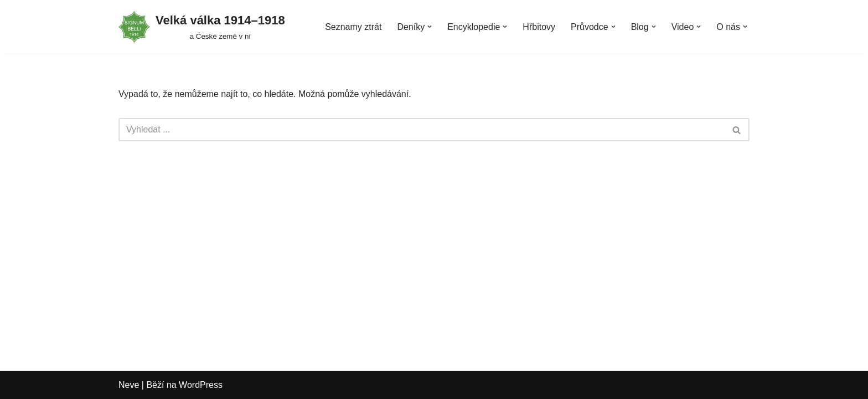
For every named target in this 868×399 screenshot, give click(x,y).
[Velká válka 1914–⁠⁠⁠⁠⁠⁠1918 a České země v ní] (202, 27)
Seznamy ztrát (353, 27)
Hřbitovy (539, 27)
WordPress (201, 385)
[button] (430, 27)
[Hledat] (422, 130)
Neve (129, 385)
